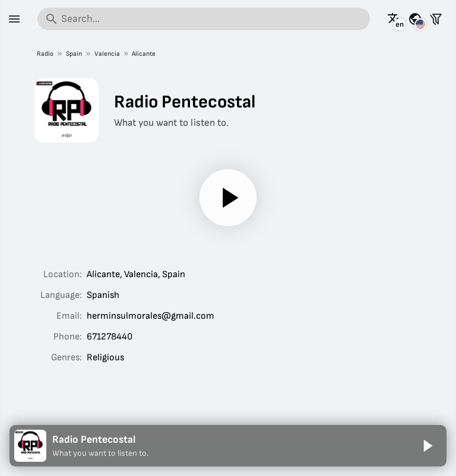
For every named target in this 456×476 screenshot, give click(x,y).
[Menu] (14, 19)
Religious (105, 358)
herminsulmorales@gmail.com (151, 316)
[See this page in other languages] (394, 19)
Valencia (107, 54)
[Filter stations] (436, 19)
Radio (45, 54)
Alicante (144, 54)
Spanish (103, 295)
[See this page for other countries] (415, 19)
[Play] (228, 198)
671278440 (110, 337)
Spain (73, 54)
